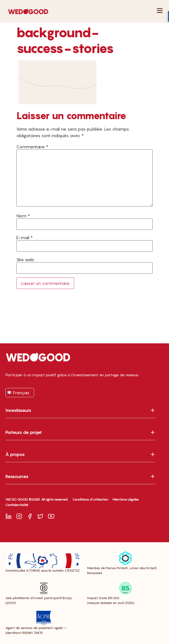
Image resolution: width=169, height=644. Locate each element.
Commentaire (32, 147)
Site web (25, 260)
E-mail (25, 238)
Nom (23, 216)
